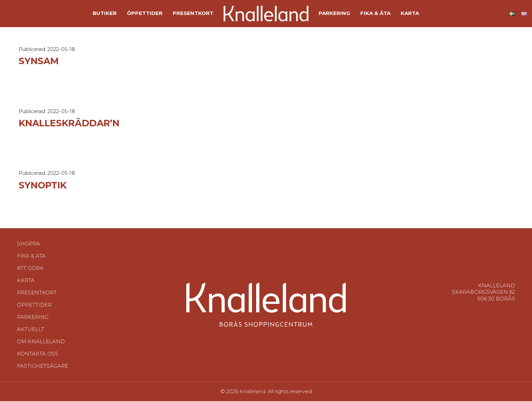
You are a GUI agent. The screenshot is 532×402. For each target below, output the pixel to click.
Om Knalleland (41, 350)
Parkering (33, 325)
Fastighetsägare (43, 374)
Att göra (30, 277)
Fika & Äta (31, 264)
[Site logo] (266, 17)
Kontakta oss (38, 362)
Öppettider (34, 313)
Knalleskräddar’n (81, 131)
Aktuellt (31, 338)
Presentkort (37, 301)
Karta (26, 289)
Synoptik (48, 193)
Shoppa (28, 252)
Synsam (43, 69)
